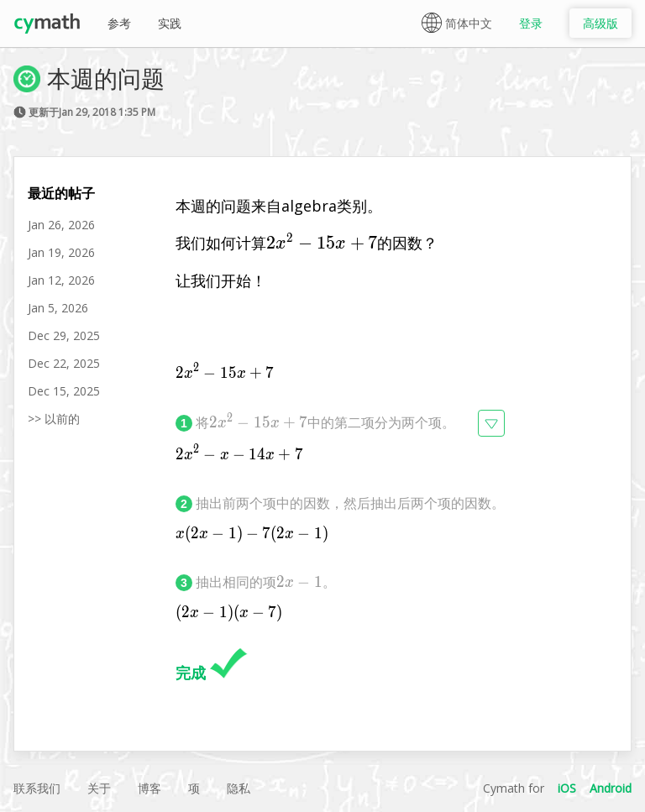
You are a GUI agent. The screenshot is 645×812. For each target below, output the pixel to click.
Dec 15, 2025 (64, 391)
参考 (119, 23)
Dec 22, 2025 (64, 363)
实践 (170, 23)
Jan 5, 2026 (58, 308)
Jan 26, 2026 (61, 225)
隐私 (239, 788)
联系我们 (37, 788)
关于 (99, 788)
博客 (149, 788)
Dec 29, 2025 (64, 335)
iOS (567, 788)
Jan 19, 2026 (61, 252)
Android (611, 788)
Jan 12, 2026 (61, 280)
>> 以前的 (54, 419)
